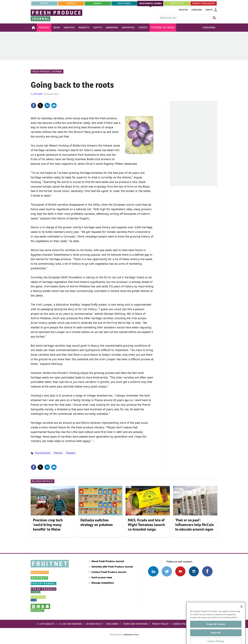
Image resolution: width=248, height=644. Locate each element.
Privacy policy (160, 624)
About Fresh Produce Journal (108, 561)
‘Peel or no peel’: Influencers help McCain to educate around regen (195, 525)
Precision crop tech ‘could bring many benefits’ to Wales (48, 525)
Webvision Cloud (131, 635)
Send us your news (102, 577)
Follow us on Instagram (194, 571)
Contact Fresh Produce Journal (109, 572)
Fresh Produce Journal (47, 72)
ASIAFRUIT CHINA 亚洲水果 (204, 3)
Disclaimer (112, 624)
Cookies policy (181, 624)
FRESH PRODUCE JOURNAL (150, 3)
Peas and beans (43, 453)
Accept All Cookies (216, 632)
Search (214, 18)
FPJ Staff (38, 94)
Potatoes (58, 453)
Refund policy (94, 624)
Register (183, 10)
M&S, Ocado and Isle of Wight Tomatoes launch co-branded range (146, 525)
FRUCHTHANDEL (124, 3)
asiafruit (98, 3)
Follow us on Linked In (153, 571)
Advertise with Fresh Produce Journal (112, 567)
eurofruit (71, 3)
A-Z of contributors (70, 624)
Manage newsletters (103, 583)
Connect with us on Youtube (180, 571)
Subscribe (197, 10)
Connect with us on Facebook (207, 571)
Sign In (209, 10)
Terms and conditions (135, 624)
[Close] (242, 615)
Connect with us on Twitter (167, 571)
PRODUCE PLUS (177, 3)
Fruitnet (44, 3)
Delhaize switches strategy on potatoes (97, 522)
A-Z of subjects (46, 624)
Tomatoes (71, 453)
